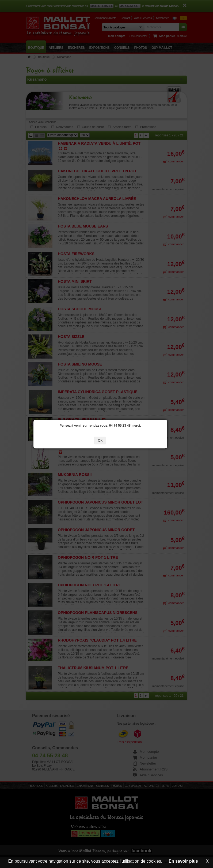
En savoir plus (183, 861)
